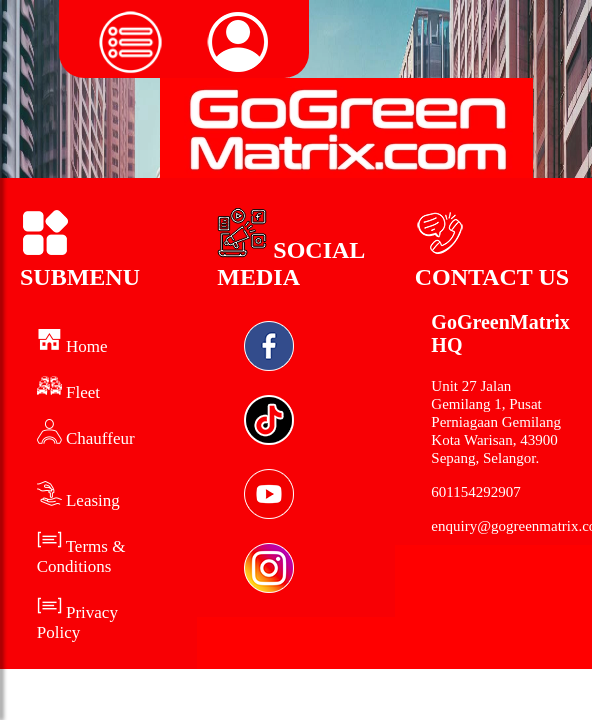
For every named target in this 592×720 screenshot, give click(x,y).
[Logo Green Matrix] (346, 128)
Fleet (68, 392)
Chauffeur (86, 438)
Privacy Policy (77, 622)
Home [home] (72, 346)
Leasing (78, 500)
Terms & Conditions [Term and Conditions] (81, 556)
